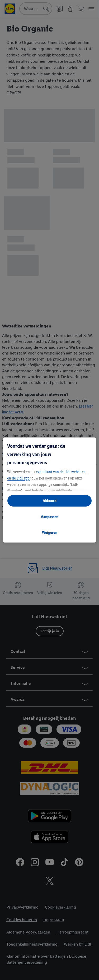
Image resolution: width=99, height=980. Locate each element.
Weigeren (50, 532)
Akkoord (50, 501)
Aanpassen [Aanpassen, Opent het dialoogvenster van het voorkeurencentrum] (50, 517)
